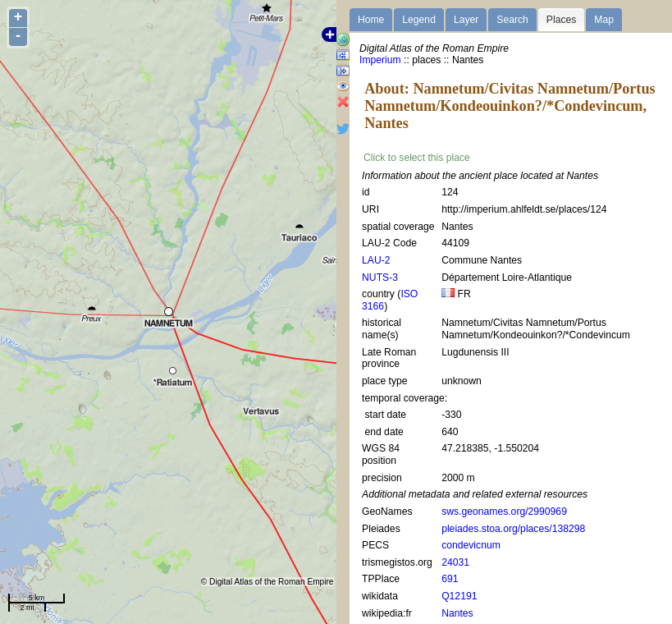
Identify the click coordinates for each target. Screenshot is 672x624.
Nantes (457, 613)
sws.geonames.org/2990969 (504, 512)
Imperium (380, 60)
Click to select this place (417, 158)
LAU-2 (376, 260)
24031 (455, 562)
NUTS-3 (380, 278)
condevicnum (471, 545)
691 (450, 579)
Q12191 (459, 596)
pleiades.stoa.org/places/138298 (513, 529)
